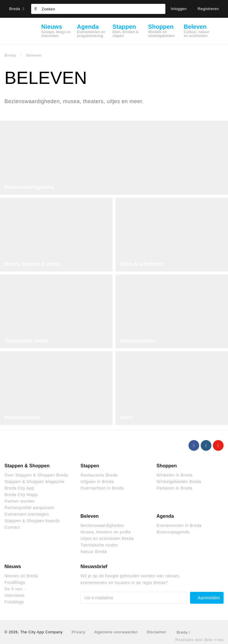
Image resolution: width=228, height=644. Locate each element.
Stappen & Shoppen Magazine (34, 482)
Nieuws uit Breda (21, 576)
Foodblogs (15, 582)
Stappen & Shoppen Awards (32, 521)
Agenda (165, 516)
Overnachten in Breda (102, 488)
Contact (12, 527)
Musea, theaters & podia (32, 264)
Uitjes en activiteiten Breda (107, 538)
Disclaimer (156, 632)
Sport (126, 417)
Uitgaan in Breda (97, 482)
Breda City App (19, 488)
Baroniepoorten (22, 417)
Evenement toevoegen (27, 514)
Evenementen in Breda (179, 525)
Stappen (90, 466)
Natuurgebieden (138, 341)
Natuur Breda (94, 552)
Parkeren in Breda (174, 488)
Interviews (15, 595)
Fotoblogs (14, 602)
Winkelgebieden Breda (179, 482)
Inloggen (179, 9)
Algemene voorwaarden (116, 632)
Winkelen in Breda (175, 475)
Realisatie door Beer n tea (199, 640)
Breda (17, 9)
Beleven (90, 516)
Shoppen (167, 466)
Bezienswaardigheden (29, 187)
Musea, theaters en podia (106, 532)
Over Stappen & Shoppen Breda (36, 475)
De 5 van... (15, 589)
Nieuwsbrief (94, 567)
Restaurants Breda (99, 475)
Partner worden (20, 501)
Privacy (78, 632)
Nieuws (13, 567)
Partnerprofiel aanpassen (29, 508)
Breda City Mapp (21, 495)
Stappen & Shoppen (27, 466)
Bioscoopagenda (173, 532)
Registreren (208, 9)
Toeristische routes (26, 341)
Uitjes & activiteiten (142, 264)
